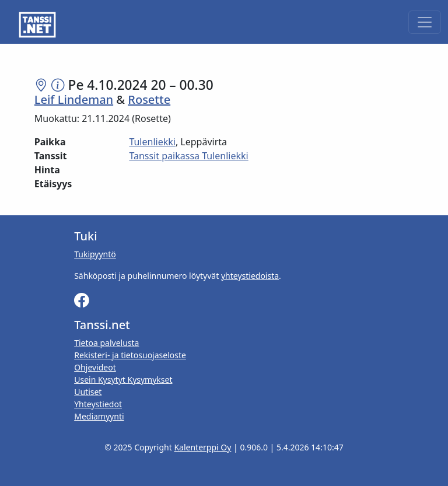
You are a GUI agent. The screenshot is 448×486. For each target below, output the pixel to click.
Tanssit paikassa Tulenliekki (188, 156)
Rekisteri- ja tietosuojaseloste (130, 355)
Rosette (149, 99)
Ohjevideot (95, 367)
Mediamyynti (99, 416)
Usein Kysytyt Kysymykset (123, 380)
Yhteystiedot (98, 404)
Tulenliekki (152, 142)
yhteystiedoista (250, 276)
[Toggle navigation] (425, 22)
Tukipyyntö (95, 254)
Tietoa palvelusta (106, 343)
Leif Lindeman (74, 99)
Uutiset (88, 392)
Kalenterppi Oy (202, 447)
